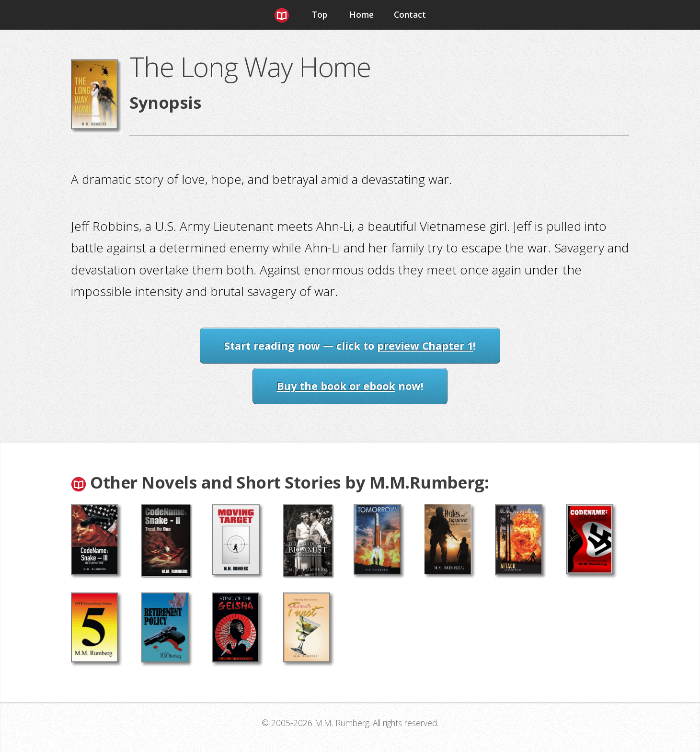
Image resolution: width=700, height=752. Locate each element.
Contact (410, 14)
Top (320, 14)
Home (361, 14)
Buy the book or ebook (336, 386)
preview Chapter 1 (425, 346)
